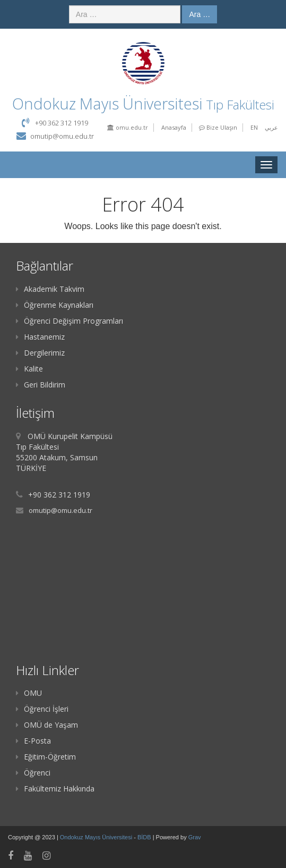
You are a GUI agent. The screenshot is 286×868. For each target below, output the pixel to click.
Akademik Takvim (50, 289)
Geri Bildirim (41, 385)
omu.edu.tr (128, 127)
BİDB (145, 837)
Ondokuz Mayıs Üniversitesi (97, 837)
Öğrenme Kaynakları (55, 305)
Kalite (29, 369)
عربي (271, 127)
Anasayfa (174, 127)
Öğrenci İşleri (42, 709)
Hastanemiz (40, 337)
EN (254, 127)
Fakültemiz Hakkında (55, 789)
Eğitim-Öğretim (46, 757)
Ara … (200, 14)
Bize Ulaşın (218, 127)
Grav (195, 837)
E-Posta (33, 741)
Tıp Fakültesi (240, 104)
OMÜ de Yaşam (47, 725)
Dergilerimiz (40, 353)
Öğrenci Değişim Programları (70, 321)
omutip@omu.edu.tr (62, 136)
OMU (29, 693)
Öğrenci (33, 773)
